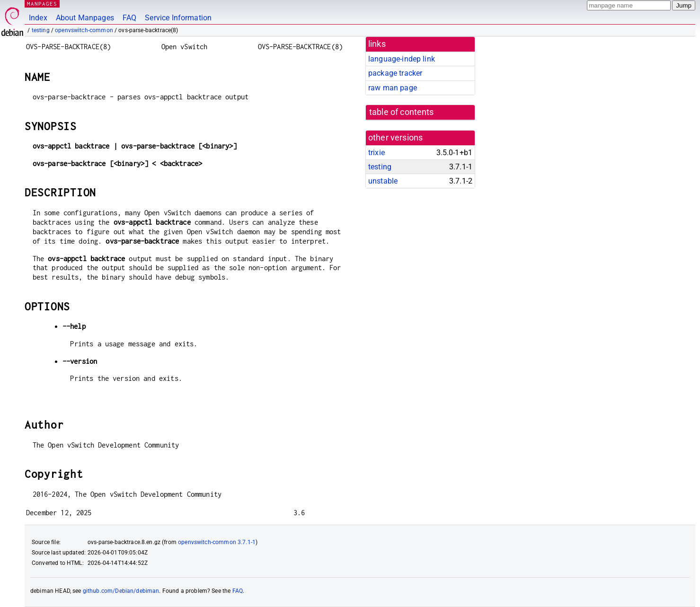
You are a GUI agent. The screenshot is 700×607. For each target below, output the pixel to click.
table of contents (402, 112)
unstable (383, 181)
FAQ (129, 18)
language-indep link (402, 59)
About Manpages (85, 18)
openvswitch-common (84, 30)
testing (41, 30)
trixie (377, 153)
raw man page (393, 88)
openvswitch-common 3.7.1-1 (217, 542)
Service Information (178, 18)
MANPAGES (42, 4)
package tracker (395, 73)
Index (38, 18)
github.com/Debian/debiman (121, 591)
